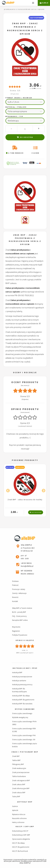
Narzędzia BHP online (20, 620)
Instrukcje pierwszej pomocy (22, 684)
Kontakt (15, 601)
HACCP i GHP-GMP (25, 827)
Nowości (15, 597)
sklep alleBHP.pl (25, 863)
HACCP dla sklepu (18, 843)
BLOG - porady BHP (19, 612)
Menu (33, 3)
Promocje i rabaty (19, 589)
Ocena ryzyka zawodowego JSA (24, 739)
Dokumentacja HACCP (20, 831)
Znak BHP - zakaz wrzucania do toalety (25, 500)
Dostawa (15, 581)
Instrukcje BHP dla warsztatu (22, 704)
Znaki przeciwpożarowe (21, 772)
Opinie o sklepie (25, 640)
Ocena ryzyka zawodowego (22, 713)
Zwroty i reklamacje (19, 593)
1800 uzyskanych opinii (25, 653)
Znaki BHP (16, 756)
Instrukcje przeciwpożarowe (22, 677)
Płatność (15, 585)
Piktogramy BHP (18, 764)
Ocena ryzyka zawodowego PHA (24, 735)
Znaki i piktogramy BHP (25, 752)
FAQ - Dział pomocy (19, 616)
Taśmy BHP (16, 796)
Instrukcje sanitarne (19, 681)
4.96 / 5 (25, 650)
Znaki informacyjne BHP (21, 788)
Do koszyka (25, 137)
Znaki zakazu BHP (19, 784)
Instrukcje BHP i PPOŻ (25, 668)
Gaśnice (15, 806)
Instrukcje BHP (17, 672)
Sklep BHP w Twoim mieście (22, 608)
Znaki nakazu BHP (19, 792)
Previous (7, 490)
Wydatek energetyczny (20, 717)
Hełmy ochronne (18, 822)
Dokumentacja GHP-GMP (21, 835)
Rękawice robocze (19, 814)
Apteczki (15, 810)
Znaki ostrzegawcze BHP (21, 780)
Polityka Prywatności (20, 635)
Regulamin (16, 631)
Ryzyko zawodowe (25, 709)
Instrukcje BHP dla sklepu (21, 696)
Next (43, 490)
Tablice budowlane (19, 776)
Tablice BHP (16, 760)
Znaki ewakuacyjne (19, 768)
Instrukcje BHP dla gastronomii (23, 700)
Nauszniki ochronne (19, 818)
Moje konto (16, 627)
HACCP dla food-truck (20, 851)
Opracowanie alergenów (21, 839)
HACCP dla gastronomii (21, 847)
